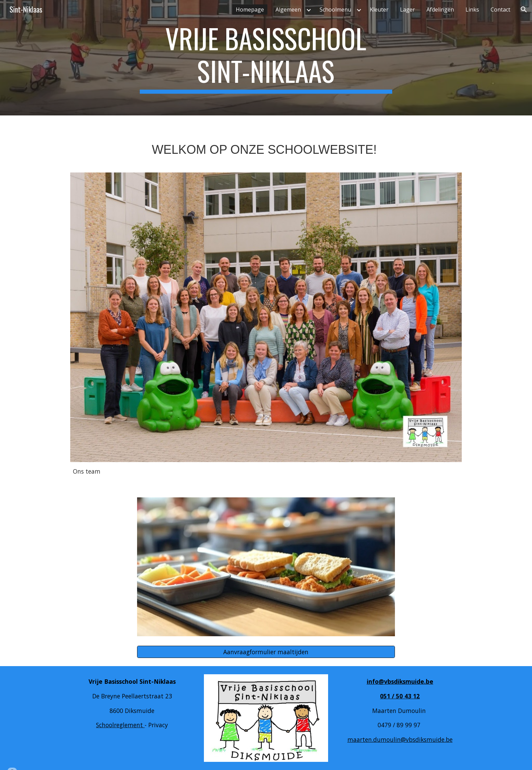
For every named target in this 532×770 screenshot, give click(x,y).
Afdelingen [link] (440, 10)
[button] (524, 10)
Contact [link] (500, 10)
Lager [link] (407, 10)
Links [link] (472, 10)
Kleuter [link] (379, 10)
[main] (266, 58)
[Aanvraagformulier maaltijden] (266, 652)
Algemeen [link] (288, 10)
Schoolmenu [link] (335, 10)
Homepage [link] (250, 10)
